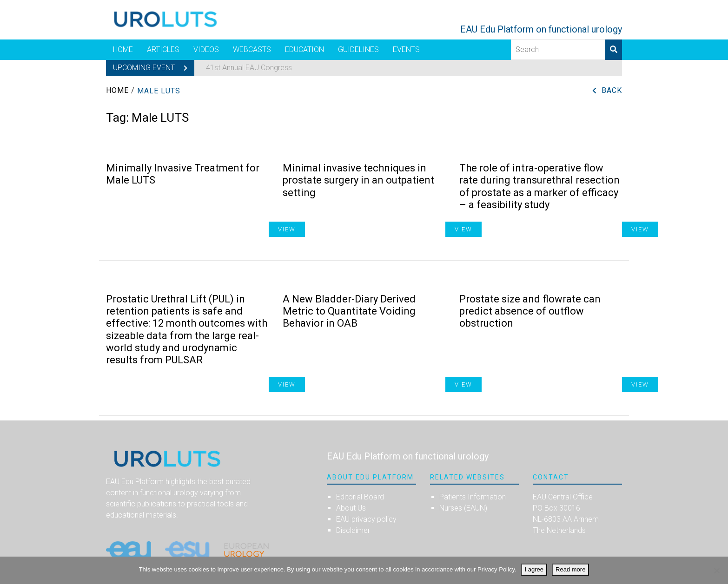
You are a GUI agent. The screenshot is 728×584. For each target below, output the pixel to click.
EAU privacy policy (366, 519)
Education (304, 49)
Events (406, 49)
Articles (163, 49)
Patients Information (473, 497)
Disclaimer (353, 530)
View (640, 229)
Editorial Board (360, 497)
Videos (206, 49)
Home (123, 49)
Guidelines (358, 49)
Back (612, 90)
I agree (534, 569)
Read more (570, 569)
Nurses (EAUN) (463, 508)
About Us (351, 508)
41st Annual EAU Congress (249, 68)
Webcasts (252, 49)
